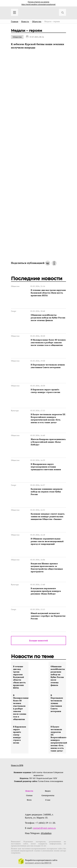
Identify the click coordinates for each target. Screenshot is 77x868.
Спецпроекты (48, 796)
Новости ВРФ (17, 765)
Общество (17, 37)
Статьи (29, 796)
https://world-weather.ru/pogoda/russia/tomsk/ (38, 4)
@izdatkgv (46, 834)
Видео (48, 791)
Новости (29, 791)
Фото (29, 800)
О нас (48, 800)
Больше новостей (38, 641)
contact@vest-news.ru (44, 828)
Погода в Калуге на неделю (38, 2)
